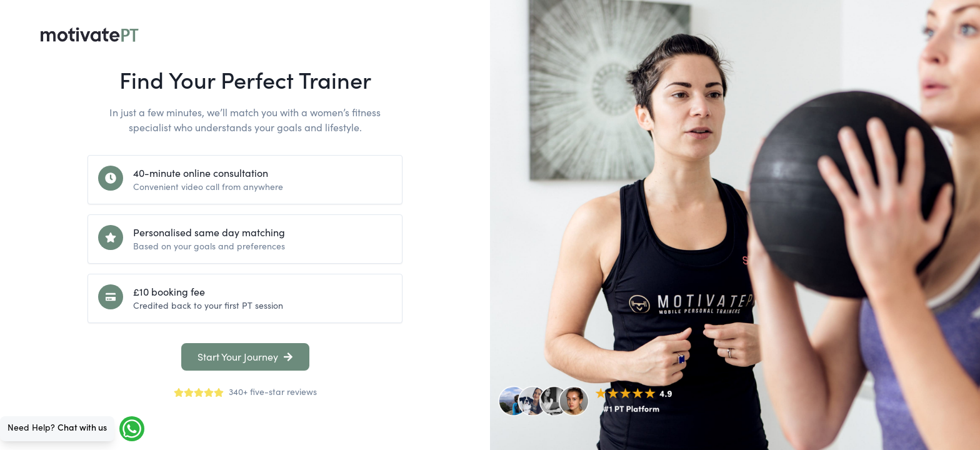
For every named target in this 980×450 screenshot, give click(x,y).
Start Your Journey (245, 357)
